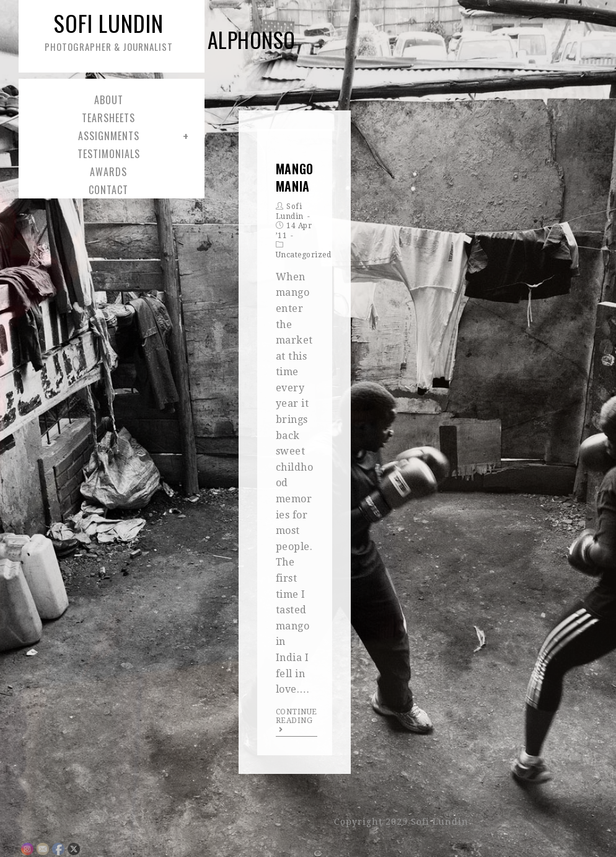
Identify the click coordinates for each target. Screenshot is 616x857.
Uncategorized (304, 255)
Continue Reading (297, 721)
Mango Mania (295, 177)
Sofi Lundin (108, 30)
